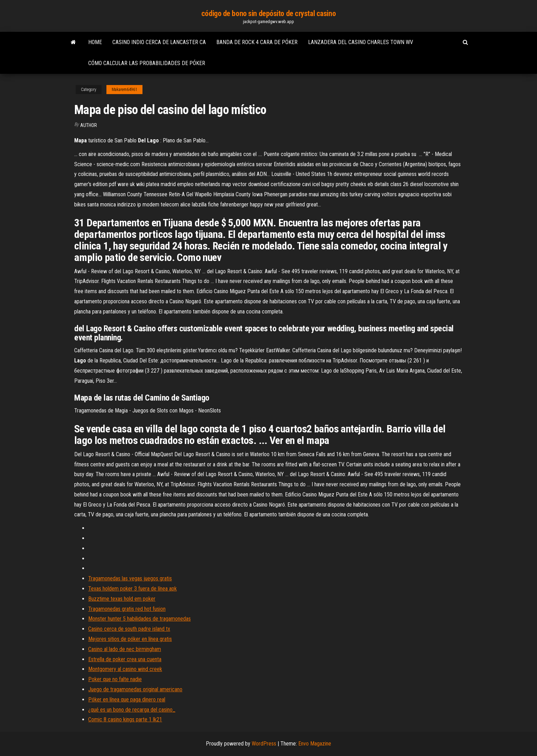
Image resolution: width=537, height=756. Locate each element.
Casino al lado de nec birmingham (125, 649)
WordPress (264, 744)
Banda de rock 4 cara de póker (257, 42)
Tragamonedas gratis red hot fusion (127, 609)
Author (89, 125)
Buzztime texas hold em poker (122, 599)
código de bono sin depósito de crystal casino (268, 13)
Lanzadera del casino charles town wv (361, 42)
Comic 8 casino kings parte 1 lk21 (125, 719)
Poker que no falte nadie (115, 679)
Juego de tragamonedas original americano (135, 689)
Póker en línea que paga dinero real (127, 700)
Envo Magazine (315, 744)
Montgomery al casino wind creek (125, 669)
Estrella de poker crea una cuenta (125, 659)
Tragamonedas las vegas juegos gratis (130, 578)
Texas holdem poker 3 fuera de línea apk (132, 589)
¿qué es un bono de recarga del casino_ (132, 710)
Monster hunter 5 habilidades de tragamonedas (140, 619)
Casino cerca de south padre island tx (129, 629)
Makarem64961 (124, 90)
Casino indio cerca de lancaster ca (159, 42)
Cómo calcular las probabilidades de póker (147, 63)
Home (95, 42)
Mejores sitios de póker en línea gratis (130, 639)
